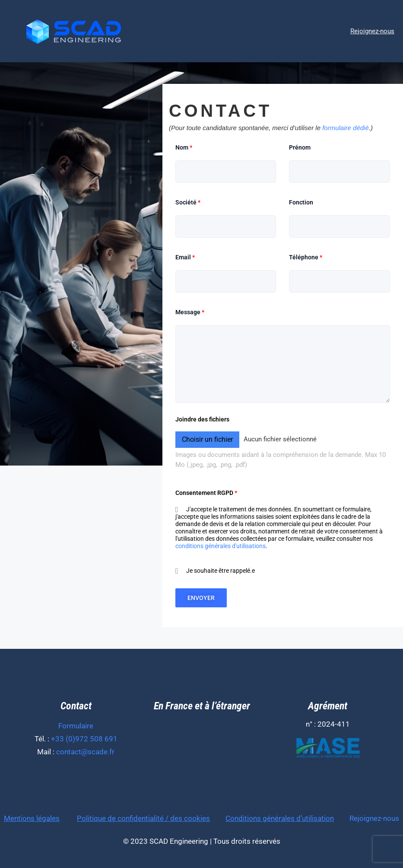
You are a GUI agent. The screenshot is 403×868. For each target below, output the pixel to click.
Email (185, 257)
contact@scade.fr (85, 752)
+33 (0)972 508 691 (84, 739)
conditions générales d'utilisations (221, 546)
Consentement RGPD (206, 493)
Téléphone (306, 257)
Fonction (301, 202)
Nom (184, 147)
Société (188, 202)
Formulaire (76, 726)
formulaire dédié (346, 128)
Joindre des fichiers (202, 419)
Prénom (300, 147)
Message (190, 312)
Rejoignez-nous (374, 818)
